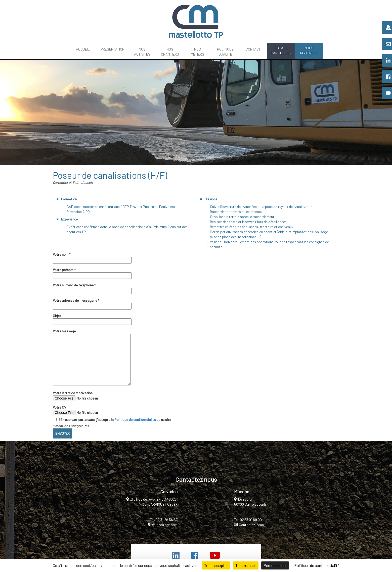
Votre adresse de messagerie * (92, 303)
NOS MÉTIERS (198, 52)
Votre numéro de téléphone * (92, 288)
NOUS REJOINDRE (309, 50)
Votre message (92, 358)
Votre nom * (92, 257)
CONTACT (253, 49)
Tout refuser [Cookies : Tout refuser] (246, 565)
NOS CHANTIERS (170, 52)
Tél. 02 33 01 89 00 (248, 520)
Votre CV (87, 410)
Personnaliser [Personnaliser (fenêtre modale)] (275, 565)
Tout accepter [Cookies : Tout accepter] (216, 565)
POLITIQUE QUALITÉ (225, 52)
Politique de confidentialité (135, 420)
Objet (92, 319)
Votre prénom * (92, 273)
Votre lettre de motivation (87, 396)
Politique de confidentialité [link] (317, 565)
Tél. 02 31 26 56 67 (164, 520)
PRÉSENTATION (113, 49)
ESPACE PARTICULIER (281, 50)
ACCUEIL (83, 49)
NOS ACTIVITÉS (142, 52)
